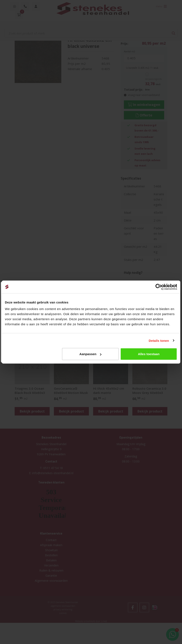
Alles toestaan (149, 354)
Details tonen (159, 340)
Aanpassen (90, 354)
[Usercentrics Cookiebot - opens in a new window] (159, 287)
